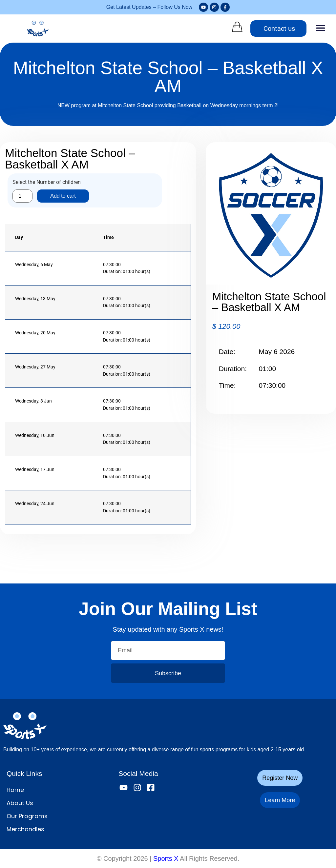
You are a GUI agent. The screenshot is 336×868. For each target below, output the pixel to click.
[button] (320, 28)
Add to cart (63, 196)
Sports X (166, 858)
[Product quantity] (23, 196)
